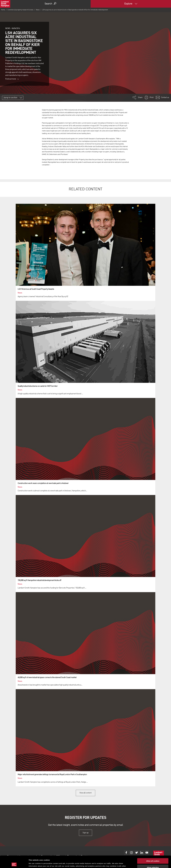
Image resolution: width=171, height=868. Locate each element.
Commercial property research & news (20, 10)
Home (3, 10)
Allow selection (153, 855)
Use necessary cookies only (153, 862)
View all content (86, 793)
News (38, 10)
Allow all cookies (153, 849)
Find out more (12, 79)
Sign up (85, 833)
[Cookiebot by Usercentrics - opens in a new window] (14, 864)
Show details (114, 864)
